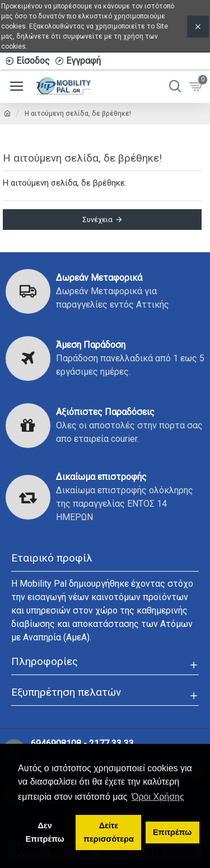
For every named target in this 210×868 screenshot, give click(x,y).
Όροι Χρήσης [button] (158, 797)
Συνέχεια (97, 220)
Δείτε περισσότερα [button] (109, 832)
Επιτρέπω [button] (172, 832)
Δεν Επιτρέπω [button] (45, 832)
